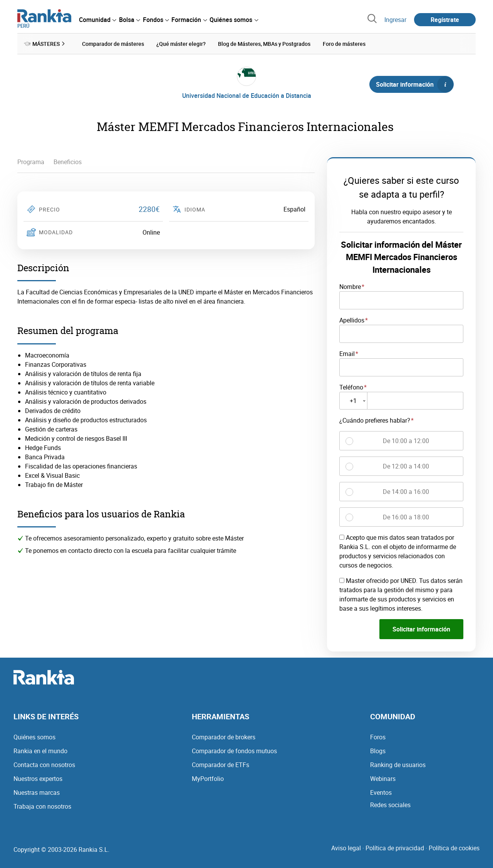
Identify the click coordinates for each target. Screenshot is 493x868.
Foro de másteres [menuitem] (344, 44)
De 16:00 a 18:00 (406, 517)
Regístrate (445, 20)
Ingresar (395, 20)
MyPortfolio (208, 779)
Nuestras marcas (37, 792)
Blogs (378, 751)
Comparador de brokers (224, 737)
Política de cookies (454, 848)
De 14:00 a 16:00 (406, 492)
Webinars (383, 779)
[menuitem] (97, 20)
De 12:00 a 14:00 (406, 466)
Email (347, 354)
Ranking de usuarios (398, 765)
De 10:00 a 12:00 (406, 441)
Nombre (350, 287)
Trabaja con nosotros (42, 806)
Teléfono (351, 387)
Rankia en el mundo (40, 751)
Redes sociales (390, 805)
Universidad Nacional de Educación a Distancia (247, 96)
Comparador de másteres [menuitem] (113, 44)
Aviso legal (346, 848)
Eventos (381, 792)
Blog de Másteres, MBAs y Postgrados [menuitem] (264, 44)
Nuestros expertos (38, 779)
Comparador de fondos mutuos (234, 751)
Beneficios (68, 162)
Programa (31, 162)
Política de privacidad (395, 848)
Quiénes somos (34, 737)
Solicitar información (414, 84)
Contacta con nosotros (44, 765)
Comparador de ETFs (221, 765)
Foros (378, 737)
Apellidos (352, 320)
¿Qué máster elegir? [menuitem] (181, 44)
